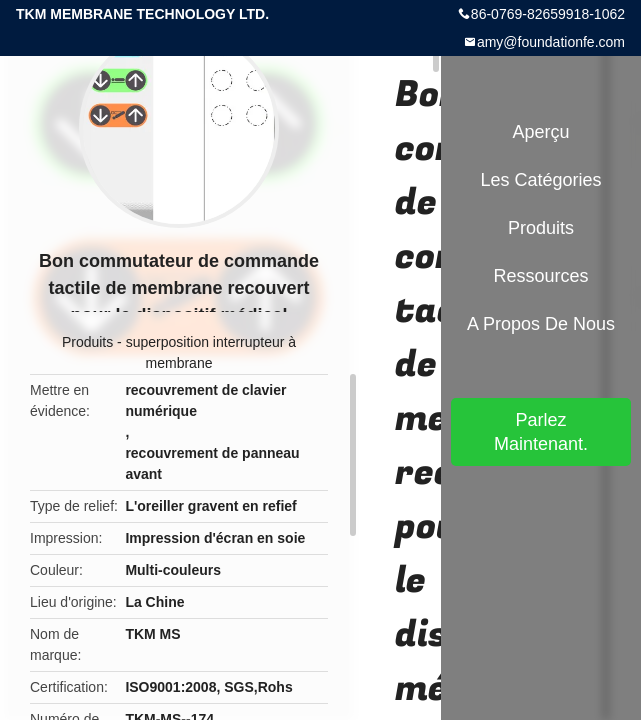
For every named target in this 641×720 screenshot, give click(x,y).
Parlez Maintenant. (541, 432)
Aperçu (540, 132)
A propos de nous (541, 324)
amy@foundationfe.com (551, 42)
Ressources (540, 276)
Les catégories (540, 180)
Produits (87, 342)
